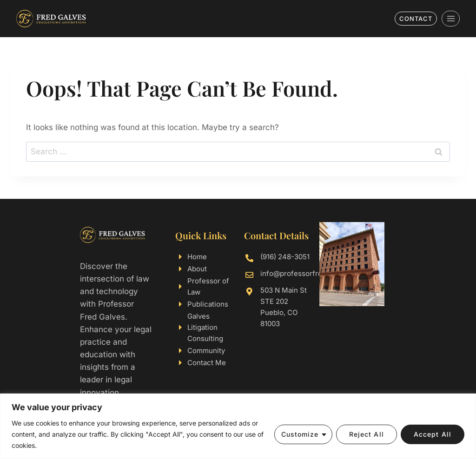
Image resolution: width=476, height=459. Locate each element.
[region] (238, 426)
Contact (416, 19)
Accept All (433, 434)
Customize (300, 434)
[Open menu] (451, 18)
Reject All (367, 434)
